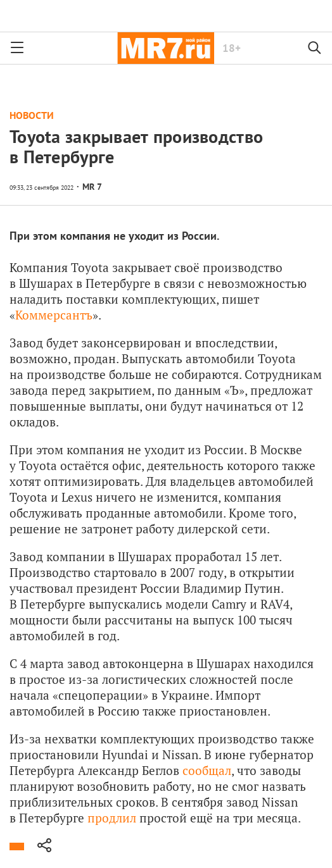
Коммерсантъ (54, 315)
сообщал (207, 770)
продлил (112, 818)
